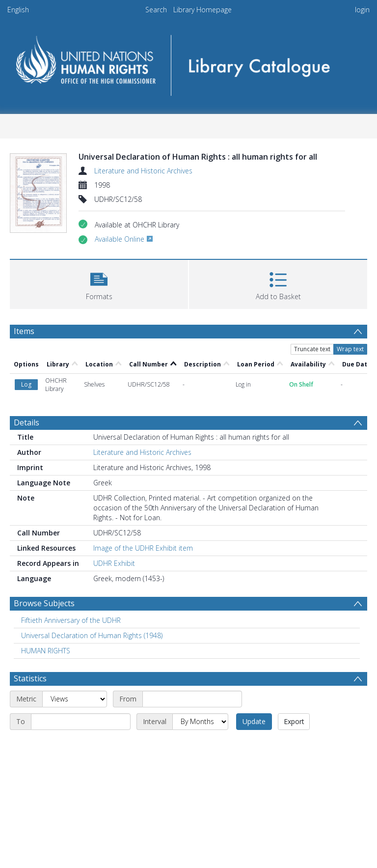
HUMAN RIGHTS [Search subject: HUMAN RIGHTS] (46, 651)
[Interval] (200, 722)
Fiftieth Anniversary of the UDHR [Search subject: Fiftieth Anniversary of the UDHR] (71, 620)
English (18, 10)
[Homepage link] (188, 62)
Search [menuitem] (156, 10)
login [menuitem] (362, 10)
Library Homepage (202, 10)
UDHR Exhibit (114, 563)
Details (27, 422)
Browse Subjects (44, 603)
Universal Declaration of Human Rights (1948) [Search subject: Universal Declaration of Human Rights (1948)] (92, 635)
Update (254, 721)
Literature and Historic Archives (143, 171)
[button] (99, 283)
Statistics (30, 678)
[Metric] (75, 699)
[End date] (81, 722)
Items (24, 331)
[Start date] (192, 699)
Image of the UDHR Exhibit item (143, 548)
